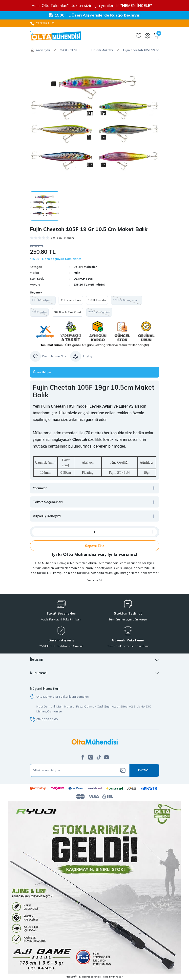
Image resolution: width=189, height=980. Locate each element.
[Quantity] (95, 532)
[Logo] (56, 36)
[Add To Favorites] (48, 356)
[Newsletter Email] (95, 770)
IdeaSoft (71, 977)
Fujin (77, 273)
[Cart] (156, 36)
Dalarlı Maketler (85, 267)
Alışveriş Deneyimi (47, 516)
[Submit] (144, 770)
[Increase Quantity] (154, 532)
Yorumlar (40, 488)
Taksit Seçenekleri (48, 502)
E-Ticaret (84, 977)
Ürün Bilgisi (42, 372)
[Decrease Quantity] (35, 532)
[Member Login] (147, 36)
